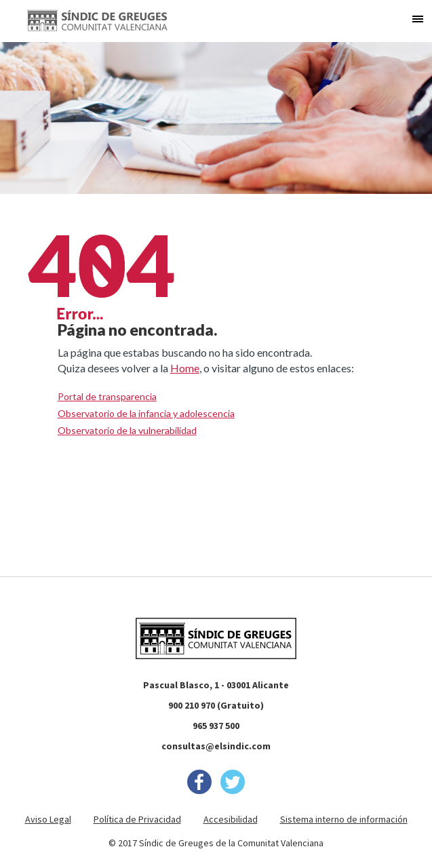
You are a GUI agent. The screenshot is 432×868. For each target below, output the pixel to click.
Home (185, 368)
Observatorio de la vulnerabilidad (127, 430)
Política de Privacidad (137, 819)
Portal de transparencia (107, 396)
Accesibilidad (231, 819)
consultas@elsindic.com (216, 746)
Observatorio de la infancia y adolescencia (146, 413)
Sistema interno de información (344, 819)
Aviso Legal (48, 819)
